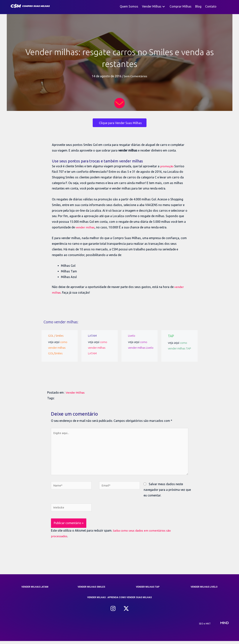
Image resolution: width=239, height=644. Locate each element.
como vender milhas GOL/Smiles (58, 347)
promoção (167, 166)
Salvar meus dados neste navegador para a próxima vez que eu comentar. (167, 492)
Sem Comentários (135, 76)
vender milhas (85, 227)
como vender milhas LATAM (98, 347)
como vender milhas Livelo (138, 347)
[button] (164, 6)
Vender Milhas (75, 392)
